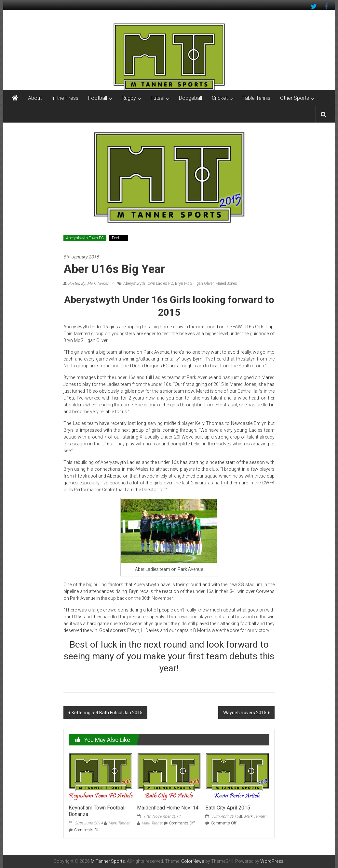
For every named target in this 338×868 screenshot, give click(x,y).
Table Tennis (256, 98)
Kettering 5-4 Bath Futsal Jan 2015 (107, 713)
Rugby (129, 98)
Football (98, 98)
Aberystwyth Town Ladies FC (148, 283)
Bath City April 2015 (228, 808)
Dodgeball (190, 98)
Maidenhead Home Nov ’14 (168, 808)
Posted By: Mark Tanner (88, 283)
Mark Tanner (119, 823)
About (35, 98)
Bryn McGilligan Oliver (194, 283)
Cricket (220, 98)
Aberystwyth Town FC (85, 238)
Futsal (157, 98)
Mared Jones (226, 283)
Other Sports (295, 98)
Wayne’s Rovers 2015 (245, 713)
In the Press (65, 98)
